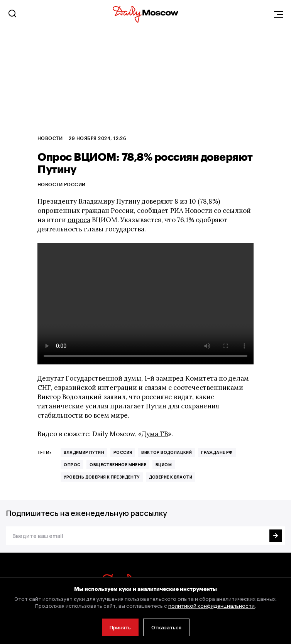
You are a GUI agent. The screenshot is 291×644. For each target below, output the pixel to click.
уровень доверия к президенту (102, 477)
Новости (50, 138)
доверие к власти (171, 477)
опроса (79, 220)
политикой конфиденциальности (211, 606)
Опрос (72, 465)
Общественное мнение (118, 465)
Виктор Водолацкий (167, 452)
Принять (120, 627)
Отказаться (166, 627)
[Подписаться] (276, 536)
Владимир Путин (84, 452)
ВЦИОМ (164, 465)
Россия (123, 452)
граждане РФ (217, 452)
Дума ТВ (155, 434)
